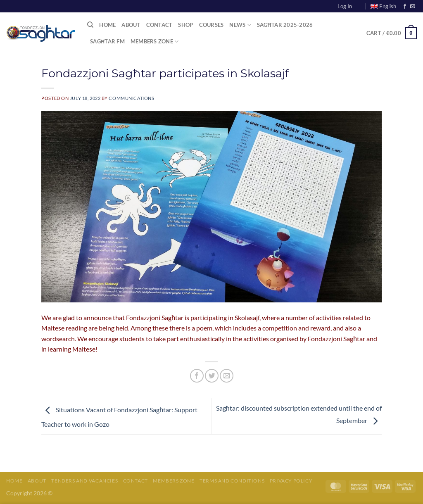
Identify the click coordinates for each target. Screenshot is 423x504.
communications (131, 98)
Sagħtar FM (107, 41)
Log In (345, 6)
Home (107, 25)
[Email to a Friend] (227, 376)
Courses (211, 25)
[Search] (90, 25)
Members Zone (155, 42)
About (131, 25)
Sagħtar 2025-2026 (285, 25)
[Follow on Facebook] (405, 7)
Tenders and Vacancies (84, 481)
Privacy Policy (291, 481)
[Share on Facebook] (197, 376)
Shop (185, 25)
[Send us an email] (413, 7)
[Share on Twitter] (212, 376)
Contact (159, 25)
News (240, 25)
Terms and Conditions (232, 481)
